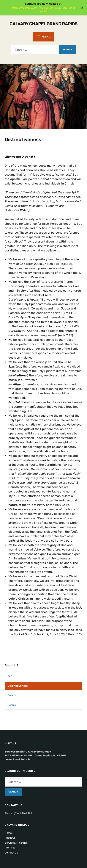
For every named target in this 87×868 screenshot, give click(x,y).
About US (12, 665)
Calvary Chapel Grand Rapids (43, 24)
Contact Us (11, 853)
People (12, 705)
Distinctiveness (18, 686)
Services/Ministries (16, 843)
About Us (10, 838)
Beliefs (12, 695)
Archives (10, 848)
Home (8, 833)
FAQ (10, 676)
